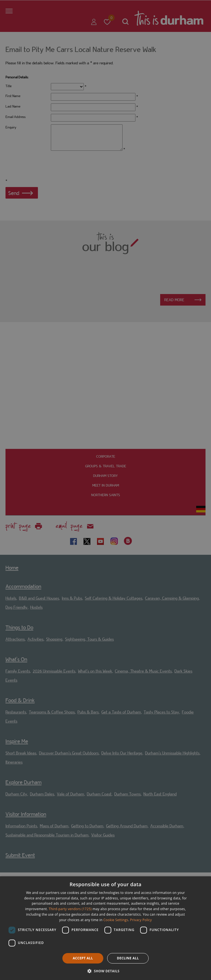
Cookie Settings (116, 920)
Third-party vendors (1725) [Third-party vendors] (70, 909)
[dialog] (105, 928)
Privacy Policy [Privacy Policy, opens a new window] (141, 920)
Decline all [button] (128, 958)
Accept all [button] (83, 958)
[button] (105, 971)
